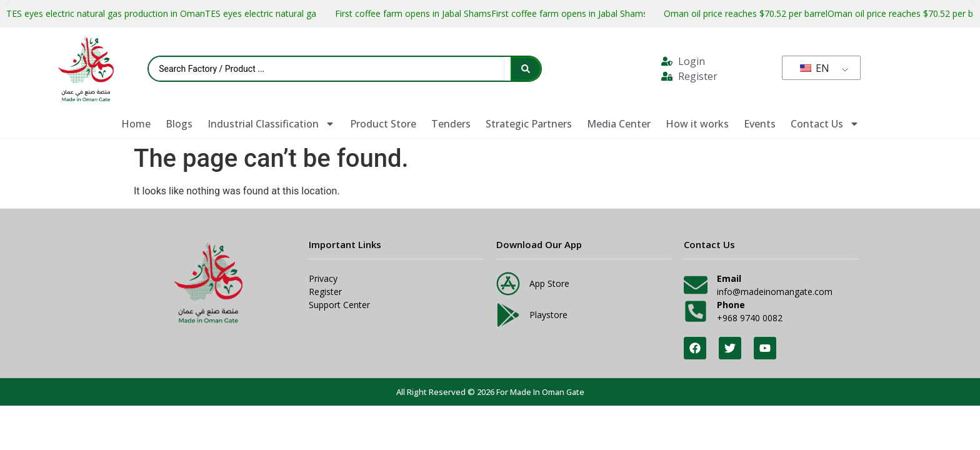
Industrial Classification (271, 124)
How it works (697, 124)
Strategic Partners (529, 124)
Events (760, 124)
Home (136, 124)
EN (815, 68)
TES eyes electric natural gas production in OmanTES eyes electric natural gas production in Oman (205, 13)
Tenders (451, 124)
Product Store (383, 124)
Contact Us (825, 124)
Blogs (179, 124)
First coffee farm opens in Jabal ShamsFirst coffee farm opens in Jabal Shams (491, 13)
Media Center (619, 124)
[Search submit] (526, 69)
